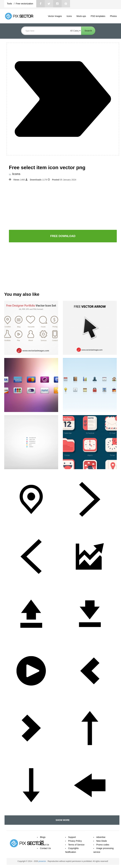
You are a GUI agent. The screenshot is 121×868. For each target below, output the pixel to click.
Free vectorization (24, 4)
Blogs (43, 837)
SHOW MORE (62, 820)
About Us (45, 845)
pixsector (42, 861)
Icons (69, 16)
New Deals (102, 841)
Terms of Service (76, 845)
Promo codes (103, 845)
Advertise (101, 837)
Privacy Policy (75, 841)
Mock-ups (81, 16)
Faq (42, 841)
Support (72, 837)
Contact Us (45, 848)
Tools (10, 4)
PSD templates (98, 16)
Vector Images (55, 16)
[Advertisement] (63, 205)
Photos (113, 16)
